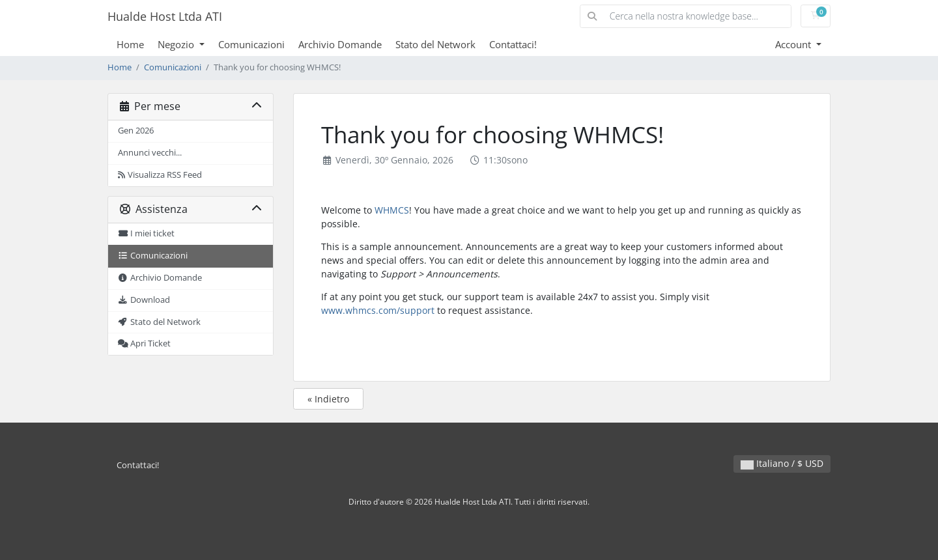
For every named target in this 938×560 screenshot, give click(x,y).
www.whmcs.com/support (378, 310)
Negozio (177, 44)
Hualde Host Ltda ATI (165, 16)
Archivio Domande (340, 44)
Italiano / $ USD (782, 463)
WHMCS (392, 210)
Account (794, 44)
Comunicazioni (251, 44)
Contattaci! (513, 44)
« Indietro (328, 399)
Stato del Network (435, 44)
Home (130, 44)
